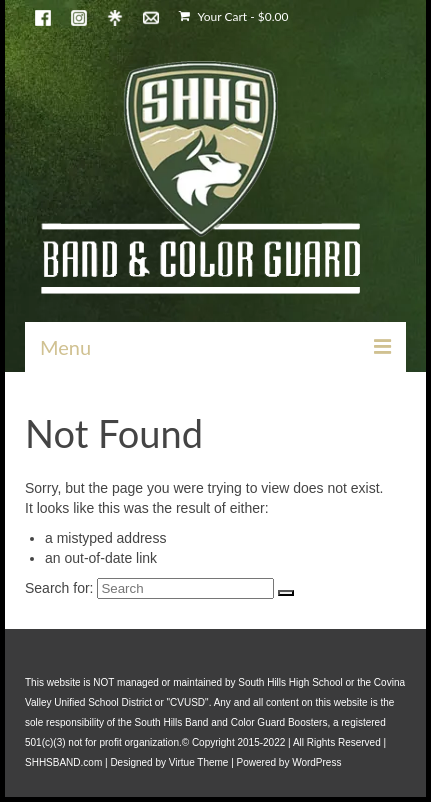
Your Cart (233, 16)
